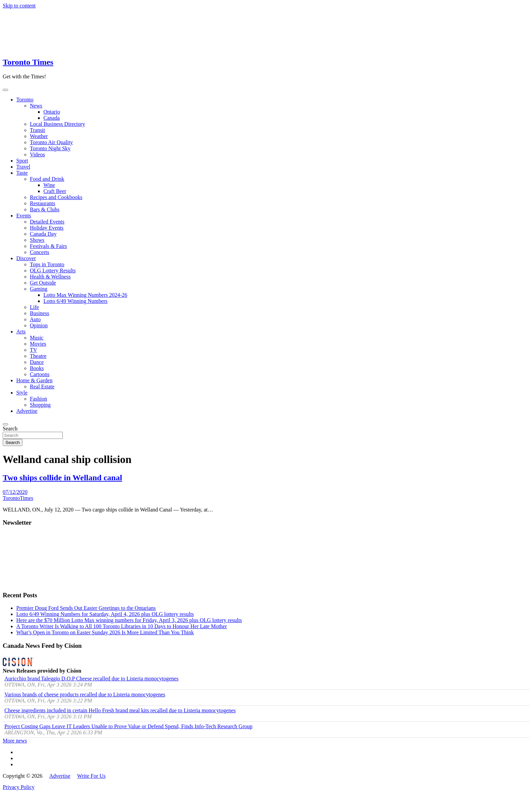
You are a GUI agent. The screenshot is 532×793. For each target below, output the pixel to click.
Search (10, 429)
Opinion (39, 325)
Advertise (27, 411)
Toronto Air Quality (51, 142)
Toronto (25, 100)
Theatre (38, 356)
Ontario (52, 112)
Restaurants (43, 203)
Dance (37, 362)
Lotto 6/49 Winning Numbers (75, 301)
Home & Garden (34, 380)
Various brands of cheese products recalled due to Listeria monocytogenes (85, 694)
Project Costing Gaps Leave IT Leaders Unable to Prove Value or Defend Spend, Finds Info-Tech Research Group (128, 726)
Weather (39, 136)
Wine (49, 185)
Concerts (40, 252)
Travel (23, 167)
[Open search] (5, 424)
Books (37, 368)
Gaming (39, 289)
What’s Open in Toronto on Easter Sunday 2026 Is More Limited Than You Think (105, 632)
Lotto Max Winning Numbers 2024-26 (85, 295)
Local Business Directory (58, 124)
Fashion (39, 399)
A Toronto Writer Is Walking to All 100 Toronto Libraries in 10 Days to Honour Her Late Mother (122, 626)
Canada (52, 118)
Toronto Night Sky (50, 148)
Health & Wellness (50, 277)
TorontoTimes (18, 498)
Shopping (40, 405)
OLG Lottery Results (53, 270)
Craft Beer (55, 191)
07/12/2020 (15, 492)
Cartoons (40, 374)
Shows (37, 240)
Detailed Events (47, 222)
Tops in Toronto (47, 264)
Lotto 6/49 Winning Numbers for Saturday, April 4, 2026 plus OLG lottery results (105, 614)
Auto (35, 319)
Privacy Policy (19, 787)
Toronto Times (28, 62)
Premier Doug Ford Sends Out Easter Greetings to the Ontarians (86, 608)
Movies (38, 344)
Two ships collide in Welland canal (62, 478)
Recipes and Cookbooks (56, 197)
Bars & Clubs (45, 209)
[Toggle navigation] (5, 90)
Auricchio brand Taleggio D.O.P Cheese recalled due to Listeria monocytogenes (91, 679)
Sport (22, 161)
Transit (37, 130)
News (36, 106)
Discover (26, 258)
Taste (22, 173)
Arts (21, 332)
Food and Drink (47, 179)
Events (24, 216)
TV (33, 350)
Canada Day (43, 234)
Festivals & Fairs (48, 246)
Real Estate (42, 386)
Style (22, 393)
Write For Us (91, 776)
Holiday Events (47, 228)
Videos (37, 154)
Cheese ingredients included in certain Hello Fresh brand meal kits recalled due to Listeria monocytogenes (120, 710)
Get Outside (43, 283)
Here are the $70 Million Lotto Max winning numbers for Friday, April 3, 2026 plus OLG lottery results (129, 620)
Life (34, 307)
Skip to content (19, 6)
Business (40, 313)
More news (15, 741)
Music (37, 338)
